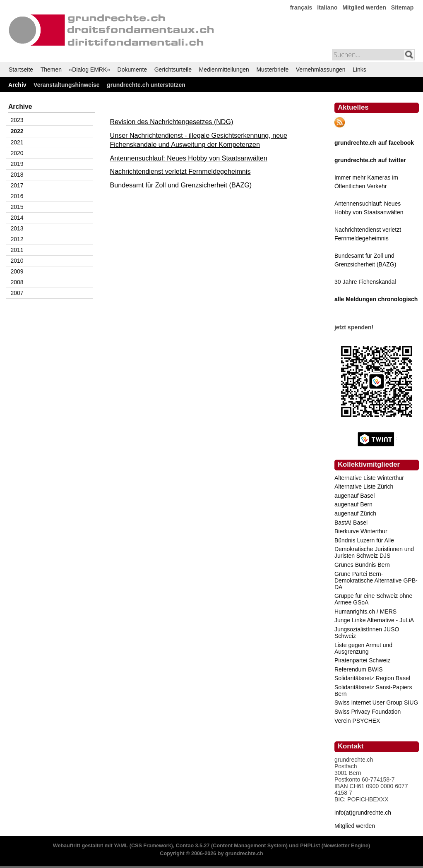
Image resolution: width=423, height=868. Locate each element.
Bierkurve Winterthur (361, 531)
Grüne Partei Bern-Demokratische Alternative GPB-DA (376, 580)
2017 (17, 185)
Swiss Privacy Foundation (368, 712)
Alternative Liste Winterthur (369, 478)
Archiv (17, 85)
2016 (17, 196)
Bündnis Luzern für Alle (364, 540)
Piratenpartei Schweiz (362, 660)
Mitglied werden (364, 7)
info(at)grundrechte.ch (363, 813)
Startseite (21, 70)
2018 (17, 175)
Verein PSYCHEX (357, 721)
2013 (17, 228)
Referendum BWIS (359, 669)
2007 (17, 293)
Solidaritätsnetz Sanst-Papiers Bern (373, 691)
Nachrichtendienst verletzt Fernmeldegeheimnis (180, 171)
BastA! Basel (351, 523)
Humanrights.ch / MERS (365, 611)
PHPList (310, 846)
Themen (51, 70)
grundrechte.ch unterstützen (146, 85)
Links (359, 70)
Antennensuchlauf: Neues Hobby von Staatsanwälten (189, 158)
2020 (17, 153)
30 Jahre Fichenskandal (365, 282)
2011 (17, 250)
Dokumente (132, 70)
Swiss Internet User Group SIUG (376, 703)
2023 (17, 120)
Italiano (327, 7)
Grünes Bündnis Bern (362, 565)
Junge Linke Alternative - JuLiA (374, 620)
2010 (17, 261)
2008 (17, 282)
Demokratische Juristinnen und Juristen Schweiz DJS (374, 552)
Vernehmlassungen (321, 70)
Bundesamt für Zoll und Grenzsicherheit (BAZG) (181, 185)
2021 (17, 142)
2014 (17, 218)
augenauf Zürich (355, 513)
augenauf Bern (353, 504)
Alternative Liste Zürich (364, 487)
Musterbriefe (272, 70)
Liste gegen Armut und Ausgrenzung (363, 648)
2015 (17, 207)
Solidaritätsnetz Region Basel (372, 678)
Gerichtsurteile (173, 70)
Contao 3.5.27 (193, 846)
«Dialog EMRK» (90, 70)
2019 (17, 164)
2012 (17, 239)
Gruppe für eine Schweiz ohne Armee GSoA (373, 599)
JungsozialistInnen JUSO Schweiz (367, 633)
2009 (17, 271)
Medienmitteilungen (224, 70)
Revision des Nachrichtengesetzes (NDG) (172, 122)
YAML (121, 846)
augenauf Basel (355, 496)
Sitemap (402, 7)
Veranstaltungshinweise (67, 85)
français (301, 7)
